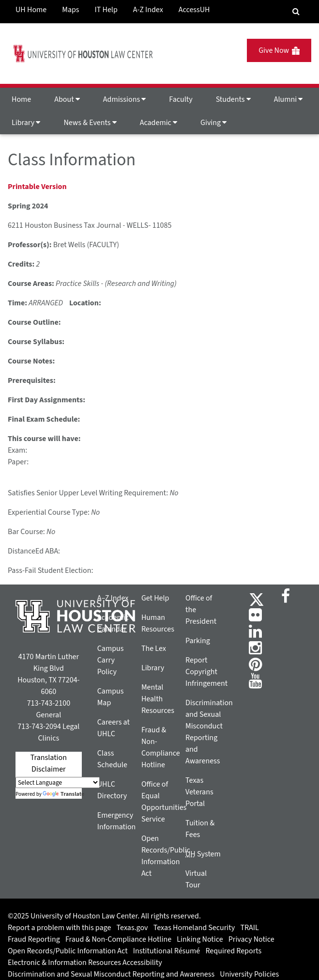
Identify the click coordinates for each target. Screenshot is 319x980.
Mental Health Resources (158, 699)
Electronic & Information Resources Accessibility (85, 963)
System (203, 854)
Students (233, 99)
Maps (70, 10)
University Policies (249, 974)
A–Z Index (113, 598)
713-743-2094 (39, 727)
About (67, 99)
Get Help (155, 598)
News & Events (90, 123)
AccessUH (194, 10)
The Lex (154, 648)
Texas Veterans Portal (199, 792)
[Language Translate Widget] (58, 782)
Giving (213, 123)
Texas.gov (132, 928)
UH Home (31, 10)
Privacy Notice (251, 939)
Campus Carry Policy (111, 660)
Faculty (181, 99)
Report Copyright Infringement (206, 672)
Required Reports (233, 951)
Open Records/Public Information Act (68, 951)
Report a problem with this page (59, 928)
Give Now (279, 50)
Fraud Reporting (34, 939)
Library (26, 123)
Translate (63, 794)
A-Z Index (148, 10)
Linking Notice (200, 939)
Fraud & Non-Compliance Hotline (118, 939)
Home (21, 99)
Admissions (124, 99)
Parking (198, 641)
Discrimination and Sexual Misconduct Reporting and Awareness (111, 974)
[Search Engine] (296, 12)
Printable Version (37, 187)
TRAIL (249, 928)
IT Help (106, 10)
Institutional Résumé (167, 951)
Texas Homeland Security (194, 928)
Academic (159, 123)
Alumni (289, 99)
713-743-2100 (49, 703)
